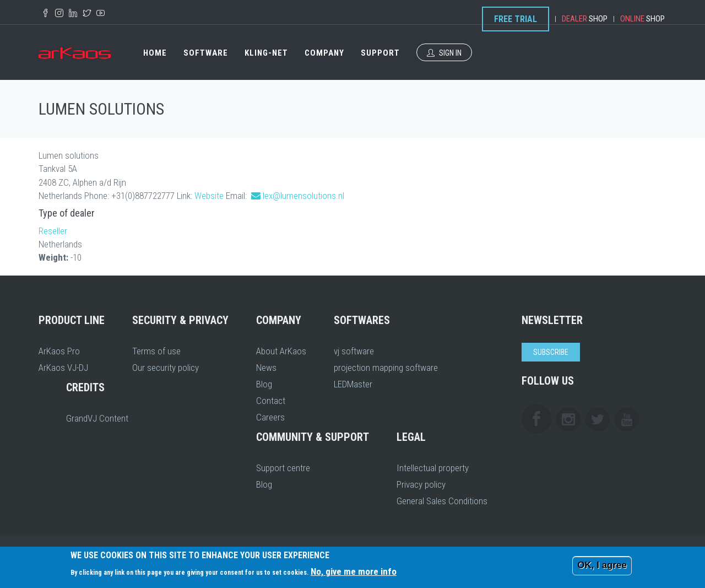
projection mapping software (386, 368)
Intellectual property (433, 468)
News (266, 368)
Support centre (283, 468)
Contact (271, 401)
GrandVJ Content (97, 418)
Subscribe (551, 352)
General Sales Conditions (442, 501)
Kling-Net (266, 53)
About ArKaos (281, 351)
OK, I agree (602, 565)
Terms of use (156, 351)
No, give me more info (354, 571)
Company (324, 53)
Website (209, 196)
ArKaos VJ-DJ (63, 368)
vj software (354, 351)
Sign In (444, 53)
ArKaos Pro (59, 351)
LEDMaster (353, 384)
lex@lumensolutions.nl (303, 196)
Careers (270, 417)
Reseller (53, 231)
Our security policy (166, 368)
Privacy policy (421, 484)
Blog (264, 384)
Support (380, 53)
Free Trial (516, 19)
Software (206, 53)
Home (155, 53)
